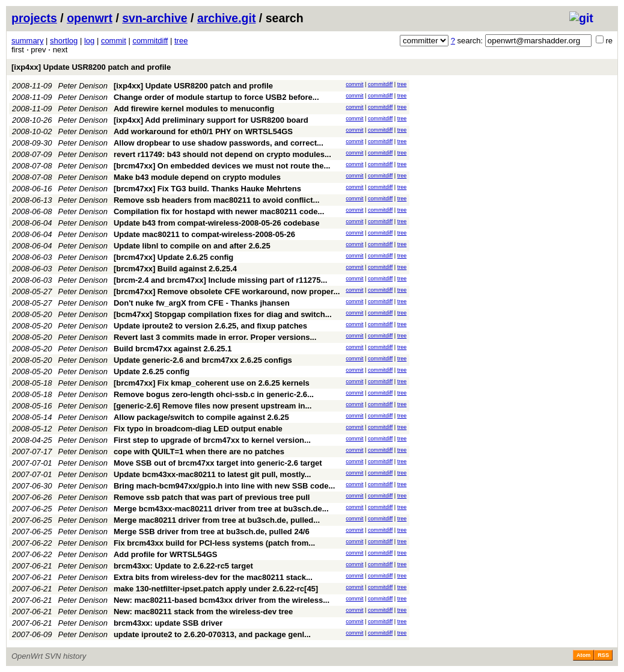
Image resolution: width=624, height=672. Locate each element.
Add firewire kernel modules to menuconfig (194, 109)
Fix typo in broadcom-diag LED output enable (198, 429)
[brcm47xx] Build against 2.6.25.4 (175, 269)
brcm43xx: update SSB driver (168, 623)
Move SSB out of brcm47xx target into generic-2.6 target (218, 463)
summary (27, 41)
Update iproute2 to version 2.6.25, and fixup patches (210, 326)
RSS (603, 655)
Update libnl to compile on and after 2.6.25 (192, 246)
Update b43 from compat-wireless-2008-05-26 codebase (216, 223)
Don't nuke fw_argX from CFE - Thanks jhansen (202, 303)
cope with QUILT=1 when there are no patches (199, 452)
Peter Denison (83, 86)
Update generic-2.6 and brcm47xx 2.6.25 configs (203, 360)
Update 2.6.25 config (151, 371)
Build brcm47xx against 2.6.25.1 (173, 349)
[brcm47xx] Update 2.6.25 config (173, 257)
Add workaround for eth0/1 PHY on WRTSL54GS (203, 131)
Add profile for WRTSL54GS (166, 554)
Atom (583, 655)
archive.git (227, 18)
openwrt (90, 18)
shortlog (64, 41)
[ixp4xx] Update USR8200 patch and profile (91, 67)
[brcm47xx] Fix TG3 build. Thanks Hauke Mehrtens (207, 189)
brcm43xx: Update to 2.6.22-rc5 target (183, 566)
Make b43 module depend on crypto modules (197, 177)
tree (181, 41)
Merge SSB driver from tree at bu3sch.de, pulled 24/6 (212, 532)
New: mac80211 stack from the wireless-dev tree (203, 612)
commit (114, 41)
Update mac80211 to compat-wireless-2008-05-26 (204, 234)
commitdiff (150, 41)
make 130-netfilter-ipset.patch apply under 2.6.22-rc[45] (216, 589)
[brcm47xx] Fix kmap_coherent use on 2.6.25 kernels (212, 383)
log (89, 41)
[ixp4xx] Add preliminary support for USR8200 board (211, 120)
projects (34, 18)
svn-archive (154, 18)
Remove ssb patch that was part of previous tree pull (212, 497)
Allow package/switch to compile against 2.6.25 (201, 417)
